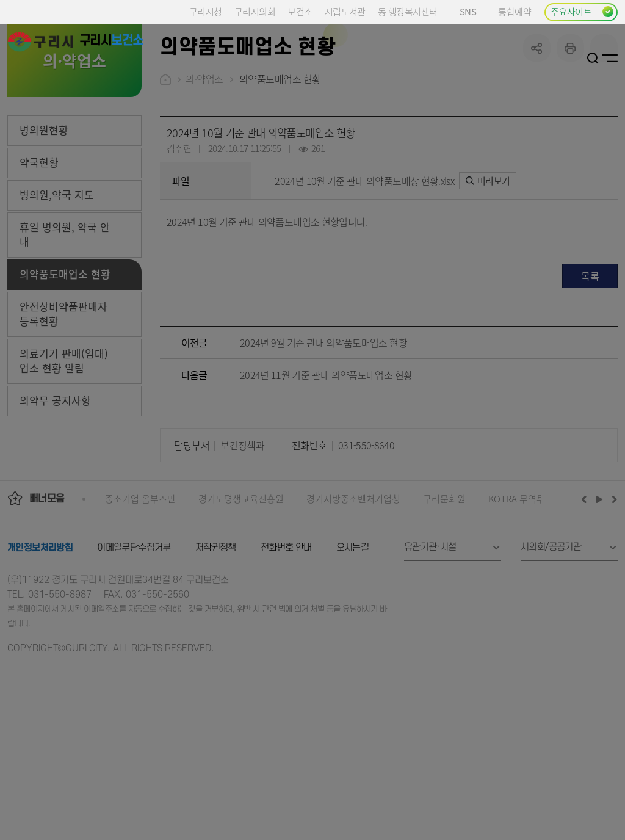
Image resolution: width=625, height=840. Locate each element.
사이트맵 (610, 58)
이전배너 (587, 591)
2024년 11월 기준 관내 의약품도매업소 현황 (326, 467)
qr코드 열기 (604, 140)
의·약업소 (204, 171)
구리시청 (206, 11)
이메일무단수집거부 (134, 640)
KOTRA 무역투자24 (526, 591)
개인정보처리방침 (40, 640)
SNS (473, 11)
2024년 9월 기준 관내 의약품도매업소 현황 (323, 435)
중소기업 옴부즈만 (140, 591)
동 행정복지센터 (407, 11)
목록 (590, 368)
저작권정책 (216, 640)
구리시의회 (255, 11)
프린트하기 (570, 140)
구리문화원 (444, 591)
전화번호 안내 (286, 640)
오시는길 (353, 640)
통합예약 (515, 11)
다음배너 (613, 591)
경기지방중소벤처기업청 (353, 591)
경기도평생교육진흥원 (241, 591)
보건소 (300, 11)
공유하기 (537, 140)
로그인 (578, 58)
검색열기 (593, 58)
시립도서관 (345, 11)
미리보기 (488, 273)
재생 (600, 591)
